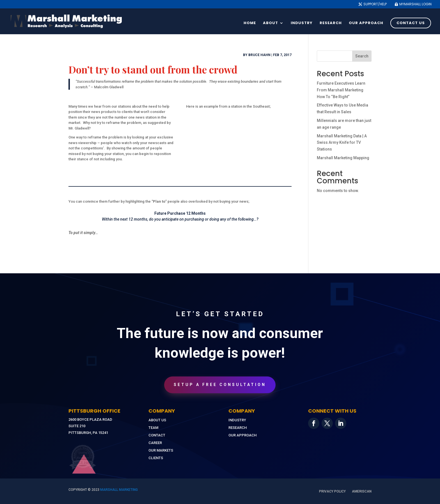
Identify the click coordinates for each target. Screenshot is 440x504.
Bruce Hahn (259, 55)
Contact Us (411, 23)
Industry (302, 23)
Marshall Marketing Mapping (343, 158)
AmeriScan (362, 491)
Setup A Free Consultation (220, 385)
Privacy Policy (332, 491)
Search (362, 56)
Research (331, 23)
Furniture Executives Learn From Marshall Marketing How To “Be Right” (341, 90)
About (271, 23)
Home (250, 23)
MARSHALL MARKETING (119, 490)
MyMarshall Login (415, 4)
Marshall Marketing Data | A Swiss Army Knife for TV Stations (342, 143)
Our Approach (366, 23)
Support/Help (375, 4)
